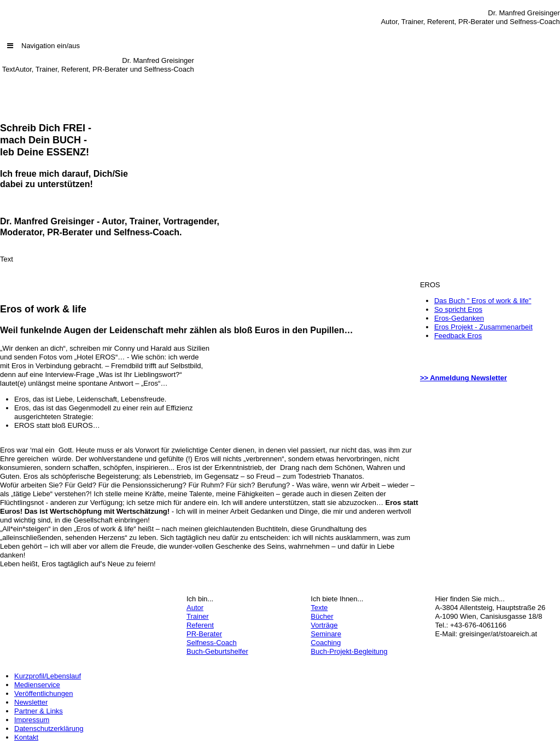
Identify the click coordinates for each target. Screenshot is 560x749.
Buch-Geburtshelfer (217, 651)
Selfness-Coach (212, 643)
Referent (200, 625)
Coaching (326, 643)
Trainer (198, 616)
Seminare (326, 634)
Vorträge (324, 625)
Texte (319, 608)
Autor (195, 608)
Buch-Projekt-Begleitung (349, 651)
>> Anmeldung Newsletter (463, 378)
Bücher (322, 616)
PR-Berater (204, 634)
